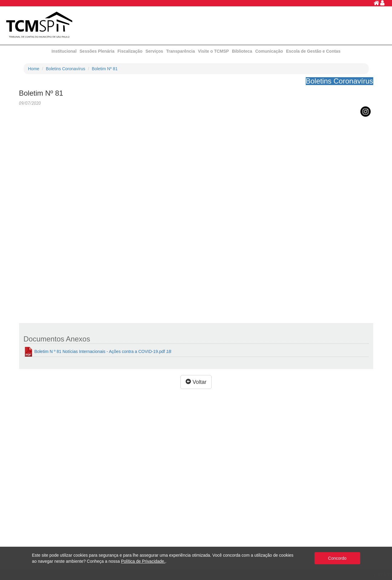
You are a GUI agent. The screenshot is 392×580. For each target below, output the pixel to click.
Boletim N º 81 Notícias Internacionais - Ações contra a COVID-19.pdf (97, 352)
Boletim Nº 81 (105, 69)
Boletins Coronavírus (66, 69)
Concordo (337, 558)
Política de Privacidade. (143, 561)
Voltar (196, 382)
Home (34, 69)
